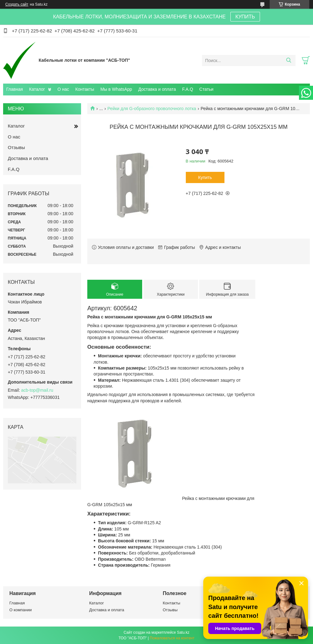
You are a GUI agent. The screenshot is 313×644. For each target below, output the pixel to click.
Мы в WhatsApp (116, 89)
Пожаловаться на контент (172, 638)
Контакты (85, 89)
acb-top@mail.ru (37, 390)
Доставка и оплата (157, 89)
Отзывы (16, 147)
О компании (21, 610)
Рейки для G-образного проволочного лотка (152, 109)
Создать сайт (17, 4)
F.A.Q (188, 89)
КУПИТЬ (245, 17)
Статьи (206, 89)
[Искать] (289, 61)
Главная (14, 89)
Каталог (37, 89)
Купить (205, 177)
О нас (63, 89)
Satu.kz (183, 632)
